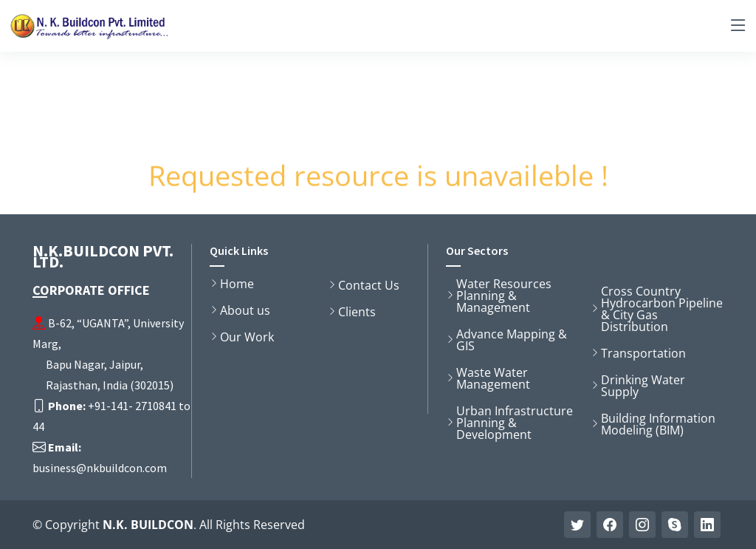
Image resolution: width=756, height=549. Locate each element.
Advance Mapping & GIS (512, 340)
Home (237, 284)
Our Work (247, 337)
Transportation (643, 353)
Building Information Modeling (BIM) (658, 424)
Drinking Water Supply (643, 386)
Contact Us (369, 285)
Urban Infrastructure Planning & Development (515, 423)
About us (245, 310)
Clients (357, 312)
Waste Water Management (493, 378)
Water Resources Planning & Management (504, 296)
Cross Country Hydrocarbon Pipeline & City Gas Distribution (662, 309)
